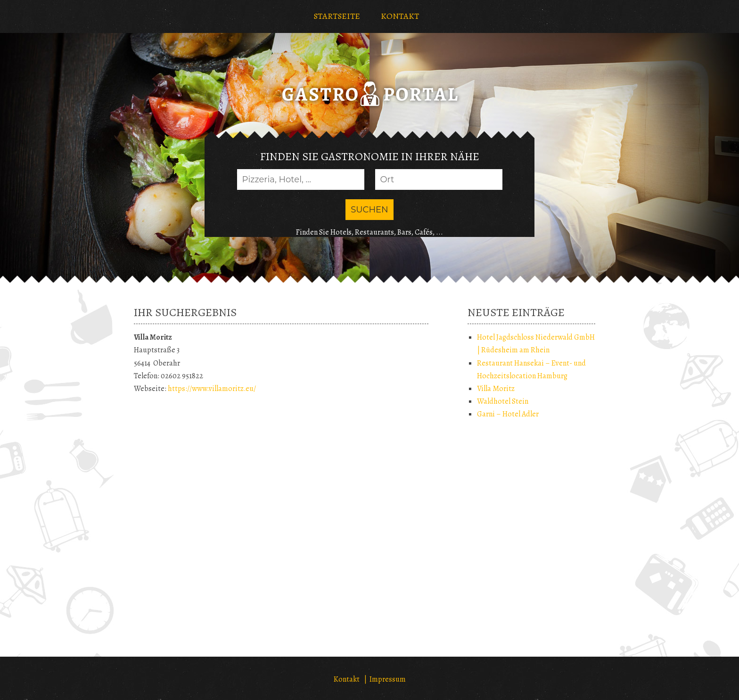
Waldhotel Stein (503, 401)
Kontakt (347, 679)
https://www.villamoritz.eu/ (212, 389)
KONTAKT (400, 16)
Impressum (388, 679)
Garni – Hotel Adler (508, 414)
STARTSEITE (337, 16)
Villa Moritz (496, 389)
